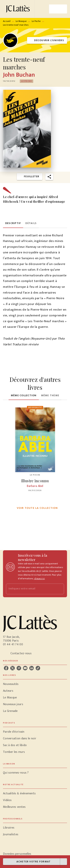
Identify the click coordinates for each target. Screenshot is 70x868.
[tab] (13, 223)
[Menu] (58, 9)
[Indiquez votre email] (30, 589)
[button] (47, 40)
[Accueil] (19, 9)
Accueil (7, 21)
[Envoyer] (60, 589)
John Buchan (19, 75)
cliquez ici (39, 579)
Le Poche (36, 21)
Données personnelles (17, 854)
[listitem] (6, 668)
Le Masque (21, 21)
